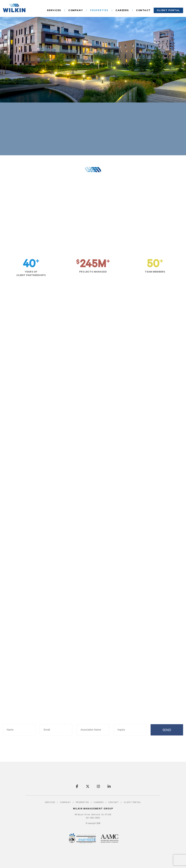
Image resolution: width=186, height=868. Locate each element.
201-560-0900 (93, 818)
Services (75, 11)
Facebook (77, 786)
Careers (132, 11)
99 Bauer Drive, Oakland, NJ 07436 (93, 815)
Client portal (171, 11)
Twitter (88, 786)
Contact (150, 11)
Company (93, 11)
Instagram (98, 786)
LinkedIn (109, 786)
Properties (113, 11)
